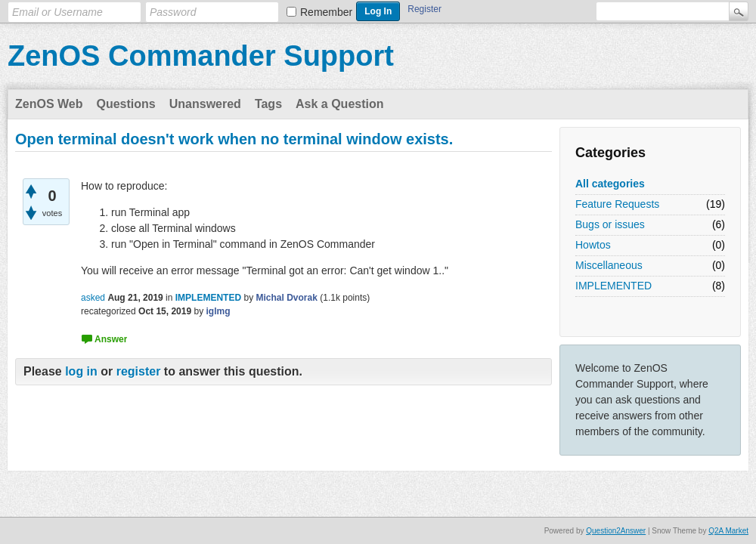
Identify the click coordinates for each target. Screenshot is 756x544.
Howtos (593, 245)
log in (81, 371)
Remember (326, 12)
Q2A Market (728, 531)
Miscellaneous (609, 265)
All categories (610, 184)
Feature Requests (617, 204)
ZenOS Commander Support (201, 56)
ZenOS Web (49, 104)
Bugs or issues (610, 224)
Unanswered (205, 104)
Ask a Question (339, 104)
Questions (126, 104)
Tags (268, 104)
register (139, 371)
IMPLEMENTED (613, 286)
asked (93, 298)
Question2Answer (616, 531)
